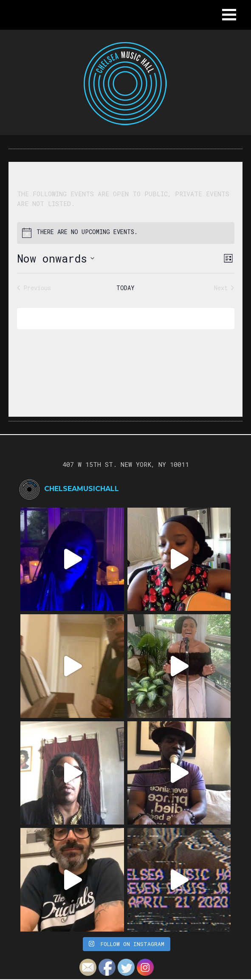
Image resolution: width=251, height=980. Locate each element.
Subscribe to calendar (120, 318)
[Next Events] (224, 288)
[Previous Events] (34, 288)
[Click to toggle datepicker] (56, 259)
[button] (229, 15)
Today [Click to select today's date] (125, 288)
